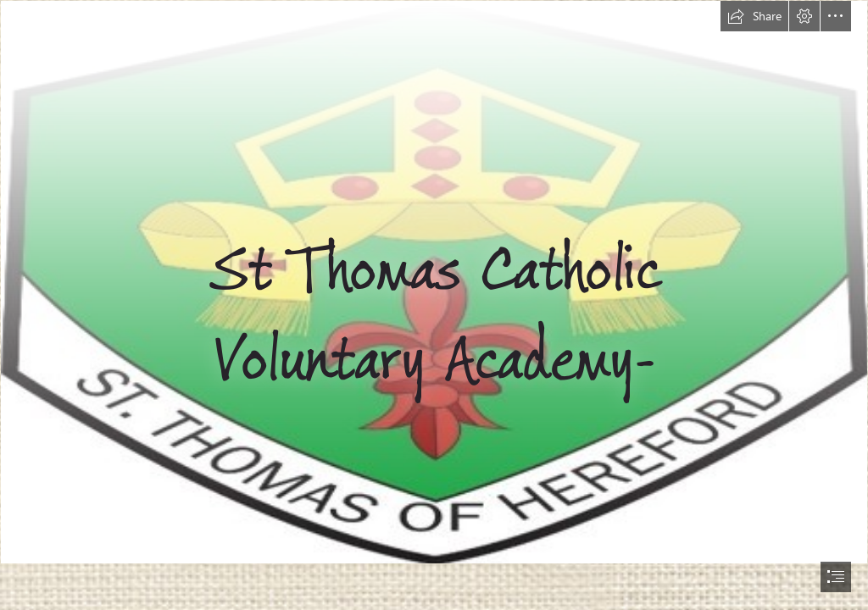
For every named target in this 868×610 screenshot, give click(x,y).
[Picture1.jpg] (434, 282)
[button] (754, 16)
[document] (434, 305)
